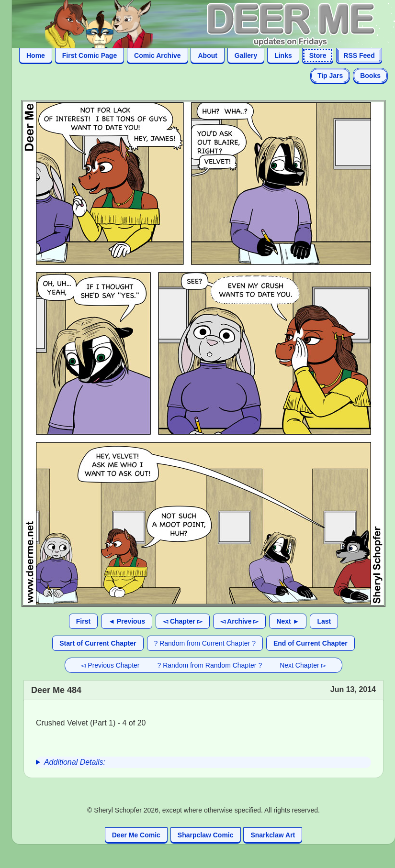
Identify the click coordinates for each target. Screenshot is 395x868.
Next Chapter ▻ (303, 665)
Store (318, 55)
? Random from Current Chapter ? (205, 643)
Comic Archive (158, 55)
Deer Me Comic (136, 835)
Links (283, 55)
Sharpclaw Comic (206, 835)
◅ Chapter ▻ (183, 621)
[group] (203, 762)
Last (324, 621)
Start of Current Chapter (98, 643)
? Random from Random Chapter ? (210, 665)
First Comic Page (90, 55)
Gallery (246, 55)
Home (36, 55)
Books (370, 76)
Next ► (288, 621)
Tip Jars (330, 76)
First (83, 621)
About (207, 55)
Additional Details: (75, 762)
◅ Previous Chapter (110, 665)
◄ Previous (127, 621)
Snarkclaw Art (273, 835)
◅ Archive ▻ (240, 621)
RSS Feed (359, 55)
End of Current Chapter (310, 643)
